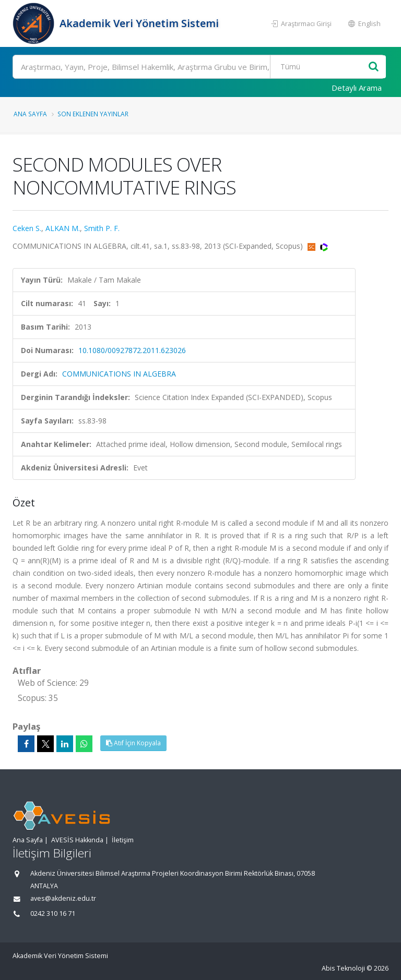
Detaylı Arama (357, 88)
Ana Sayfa (30, 114)
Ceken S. (27, 228)
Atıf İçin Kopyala (133, 743)
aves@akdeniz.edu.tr (63, 898)
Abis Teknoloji (343, 968)
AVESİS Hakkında (77, 840)
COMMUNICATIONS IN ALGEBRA (119, 374)
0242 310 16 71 (53, 914)
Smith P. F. (102, 228)
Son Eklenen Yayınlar (93, 114)
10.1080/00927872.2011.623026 (132, 350)
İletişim (123, 840)
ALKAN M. (63, 228)
